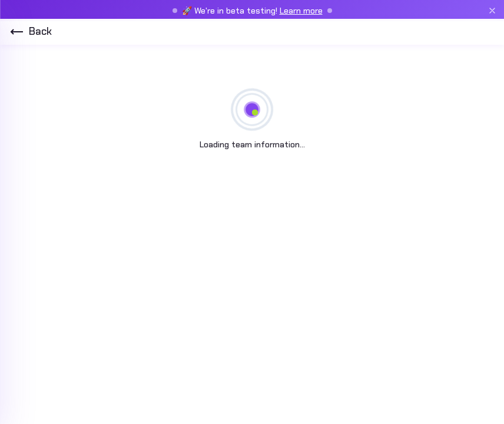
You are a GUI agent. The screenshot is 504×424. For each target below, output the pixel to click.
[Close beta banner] (492, 11)
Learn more (301, 11)
